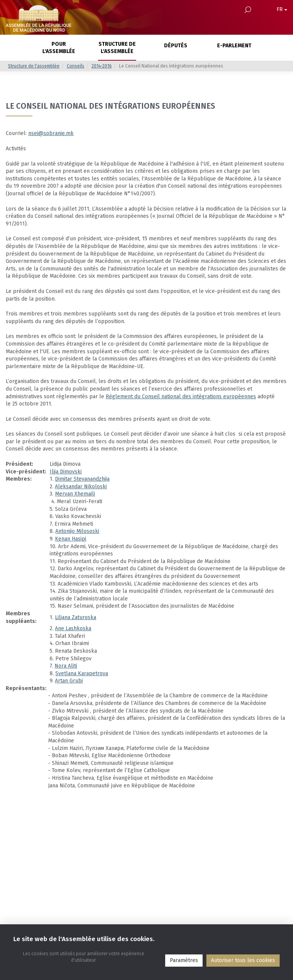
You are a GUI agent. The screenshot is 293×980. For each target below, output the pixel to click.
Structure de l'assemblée (34, 66)
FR (282, 9)
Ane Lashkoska (73, 628)
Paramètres (184, 960)
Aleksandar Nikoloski (81, 487)
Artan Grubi (69, 681)
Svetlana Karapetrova (82, 673)
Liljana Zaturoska (76, 617)
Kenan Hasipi (71, 539)
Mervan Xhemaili (75, 494)
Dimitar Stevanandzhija (82, 479)
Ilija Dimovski (66, 472)
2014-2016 (102, 66)
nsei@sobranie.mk (51, 133)
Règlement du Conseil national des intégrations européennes (181, 397)
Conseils (76, 66)
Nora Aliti (66, 666)
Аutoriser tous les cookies (243, 960)
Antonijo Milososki (77, 531)
